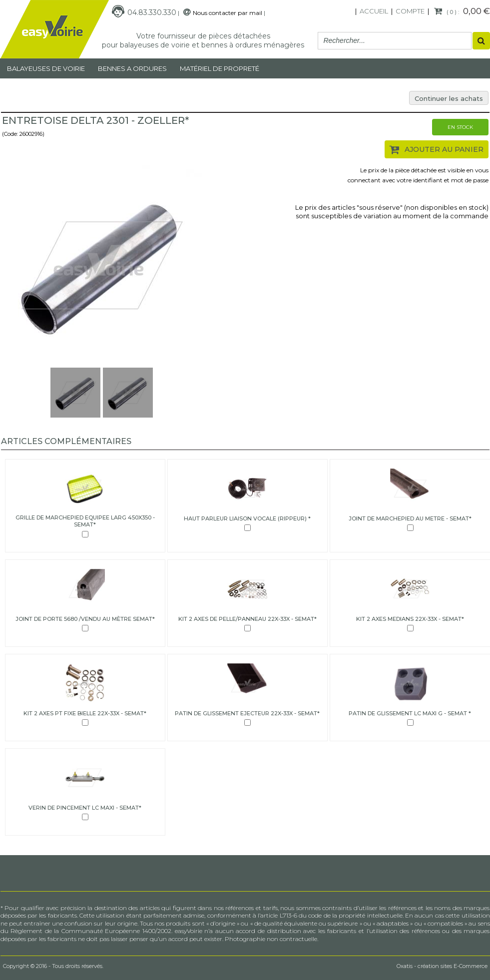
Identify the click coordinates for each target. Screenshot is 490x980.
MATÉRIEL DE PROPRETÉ (220, 68)
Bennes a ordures (132, 68)
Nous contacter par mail (228, 13)
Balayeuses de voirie (46, 68)
